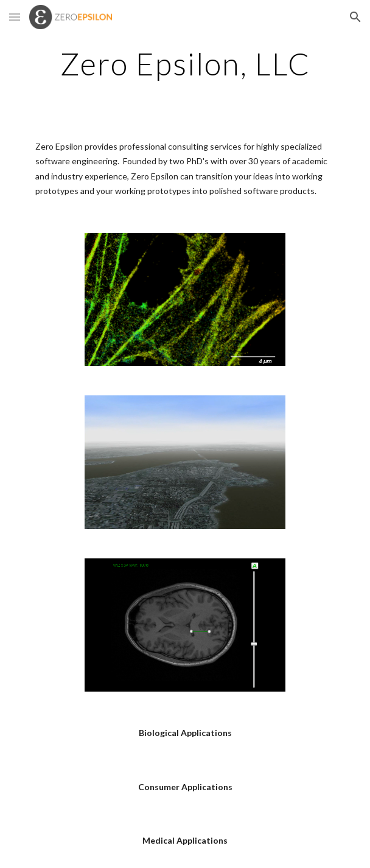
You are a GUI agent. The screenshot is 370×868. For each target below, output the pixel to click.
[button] (15, 17)
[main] (185, 64)
